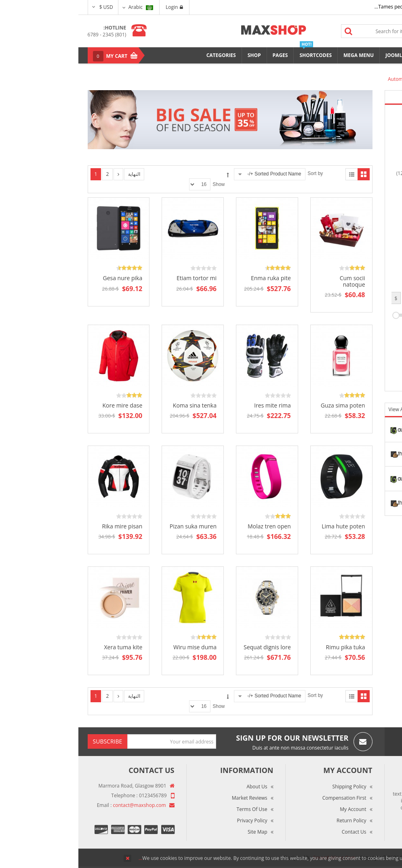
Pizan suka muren (115, 526)
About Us (178, 787)
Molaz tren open (191, 526)
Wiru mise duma (117, 647)
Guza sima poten (265, 405)
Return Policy (273, 820)
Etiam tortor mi (118, 278)
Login (96, 7)
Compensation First (266, 798)
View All (320, 409)
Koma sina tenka (116, 405)
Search (270, 31)
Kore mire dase (44, 405)
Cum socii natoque (274, 281)
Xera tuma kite (45, 647)
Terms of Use (174, 809)
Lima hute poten (265, 526)
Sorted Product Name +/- (196, 174)
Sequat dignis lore (189, 647)
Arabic (62, 7)
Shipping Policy (271, 787)
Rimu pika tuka (267, 647)
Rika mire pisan (44, 526)
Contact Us (276, 832)
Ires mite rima (194, 405)
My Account (275, 809)
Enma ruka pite (193, 278)
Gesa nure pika (44, 278)
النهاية (56, 174)
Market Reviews (171, 798)
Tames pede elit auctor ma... (328, 7)
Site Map (179, 832)
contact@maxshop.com (61, 805)
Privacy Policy (174, 820)
